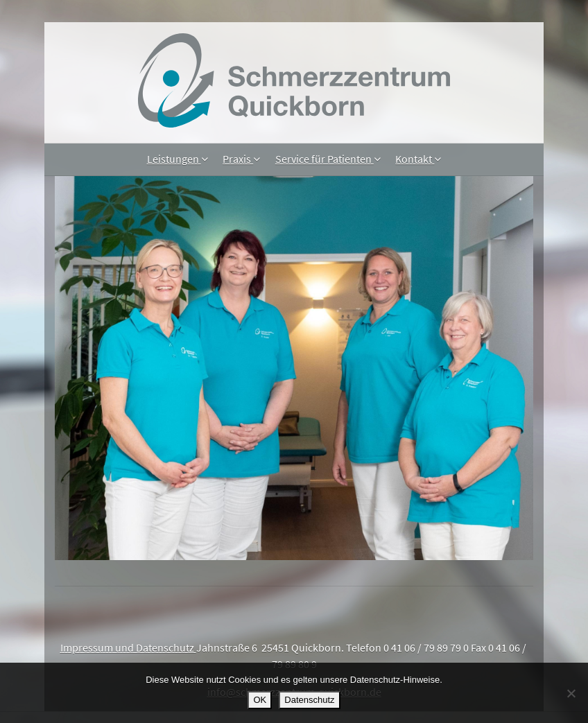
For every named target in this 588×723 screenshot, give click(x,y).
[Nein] (571, 693)
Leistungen (178, 159)
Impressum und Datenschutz (128, 647)
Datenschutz (309, 700)
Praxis (241, 159)
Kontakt (418, 159)
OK (260, 700)
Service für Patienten (328, 159)
